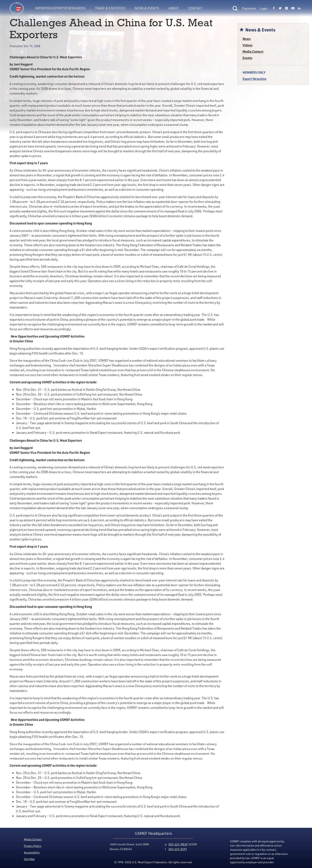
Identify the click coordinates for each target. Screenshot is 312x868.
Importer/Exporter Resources (60, 8)
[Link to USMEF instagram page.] (287, 8)
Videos (248, 45)
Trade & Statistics (110, 8)
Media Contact (253, 51)
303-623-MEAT (178, 844)
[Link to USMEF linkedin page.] (299, 8)
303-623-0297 (178, 849)
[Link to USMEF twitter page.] (280, 8)
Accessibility (32, 852)
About (174, 8)
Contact (195, 8)
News (247, 39)
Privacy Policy (33, 846)
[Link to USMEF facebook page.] (274, 8)
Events (247, 58)
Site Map (29, 859)
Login (263, 8)
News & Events (147, 8)
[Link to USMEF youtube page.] (293, 8)
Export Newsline (254, 79)
